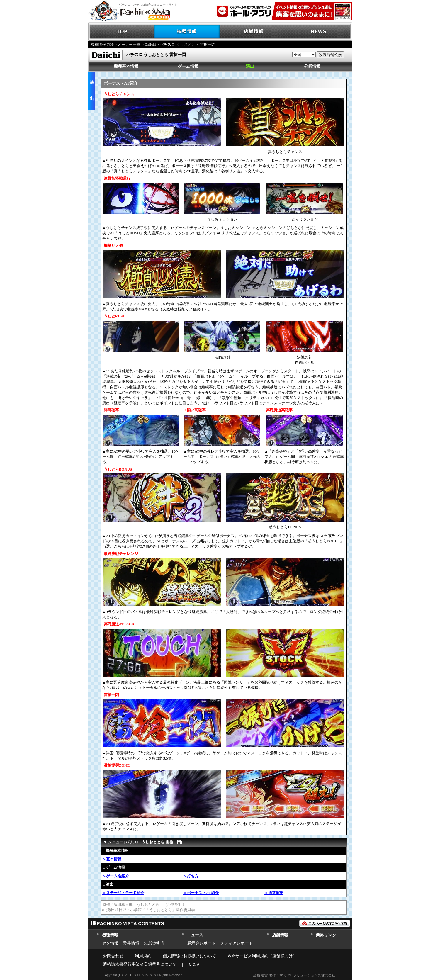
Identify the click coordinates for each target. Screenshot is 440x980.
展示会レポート (201, 943)
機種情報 (187, 32)
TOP (121, 32)
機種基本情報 (126, 66)
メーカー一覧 (129, 44)
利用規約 (143, 956)
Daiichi (150, 44)
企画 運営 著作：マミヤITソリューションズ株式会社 (294, 975)
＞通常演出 (274, 893)
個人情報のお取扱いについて (189, 956)
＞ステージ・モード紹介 (123, 893)
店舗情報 (253, 32)
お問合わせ (113, 956)
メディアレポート (237, 943)
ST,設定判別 (155, 943)
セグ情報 (110, 943)
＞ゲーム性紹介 (116, 876)
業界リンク (326, 935)
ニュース (195, 935)
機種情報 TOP (102, 44)
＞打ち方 (191, 876)
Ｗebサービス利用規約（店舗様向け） (262, 956)
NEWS (319, 32)
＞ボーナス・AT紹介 (201, 893)
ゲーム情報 (188, 66)
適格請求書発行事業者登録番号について (140, 964)
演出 (250, 66)
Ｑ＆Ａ (194, 964)
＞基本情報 (112, 859)
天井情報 (131, 943)
